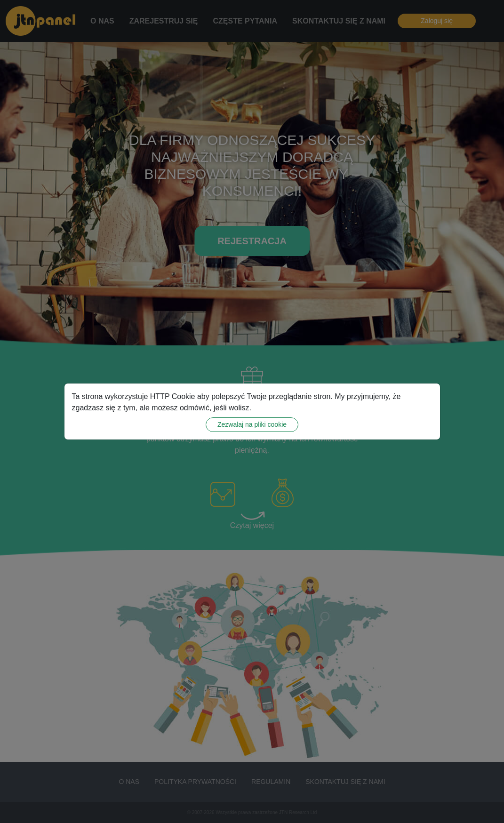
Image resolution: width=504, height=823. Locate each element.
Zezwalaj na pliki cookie (252, 424)
